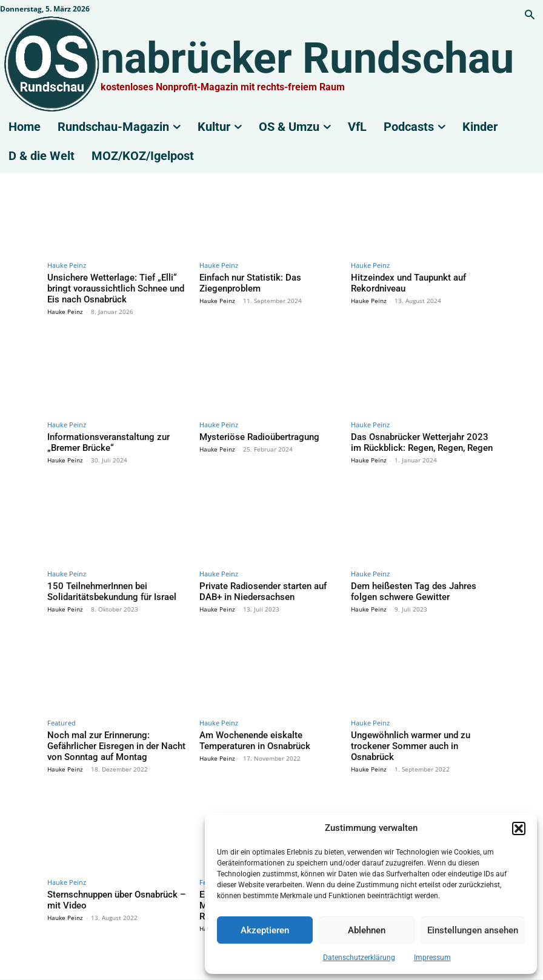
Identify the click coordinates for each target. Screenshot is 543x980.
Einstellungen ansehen (473, 930)
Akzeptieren (265, 930)
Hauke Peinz (67, 265)
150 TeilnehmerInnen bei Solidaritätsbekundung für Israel (103, 583)
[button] (519, 828)
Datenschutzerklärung (359, 958)
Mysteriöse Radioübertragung (251, 432)
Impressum (432, 958)
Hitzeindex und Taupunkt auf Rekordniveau (400, 282)
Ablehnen (367, 930)
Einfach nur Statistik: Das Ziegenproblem (270, 277)
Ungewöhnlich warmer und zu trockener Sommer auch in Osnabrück (420, 729)
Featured (62, 712)
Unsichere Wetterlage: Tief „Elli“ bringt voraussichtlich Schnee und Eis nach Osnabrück (113, 286)
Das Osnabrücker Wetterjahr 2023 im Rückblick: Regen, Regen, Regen (415, 437)
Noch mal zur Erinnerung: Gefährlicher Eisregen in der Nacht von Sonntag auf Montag (114, 733)
